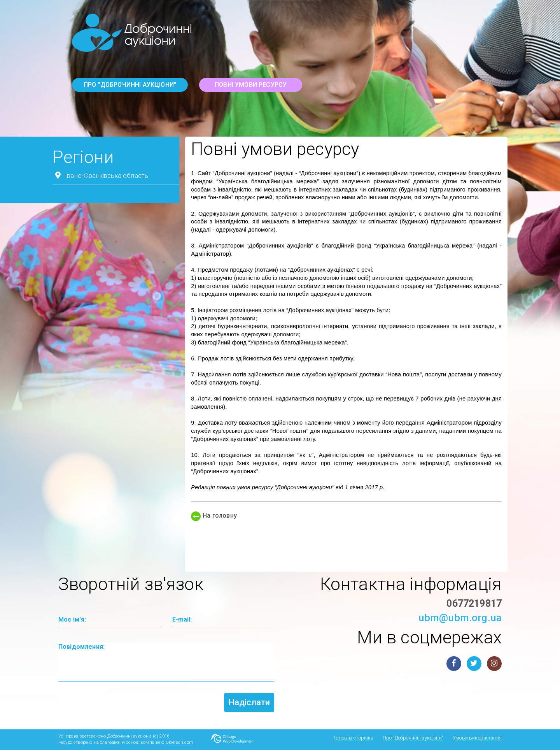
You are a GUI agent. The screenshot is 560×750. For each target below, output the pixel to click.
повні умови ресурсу (251, 85)
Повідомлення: (81, 647)
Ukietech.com (180, 742)
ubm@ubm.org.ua (460, 618)
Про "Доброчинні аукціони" (130, 85)
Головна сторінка (353, 738)
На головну (214, 516)
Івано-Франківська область (100, 175)
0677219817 (474, 603)
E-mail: (182, 619)
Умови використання (477, 738)
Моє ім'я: (72, 619)
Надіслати (249, 702)
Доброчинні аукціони (129, 736)
